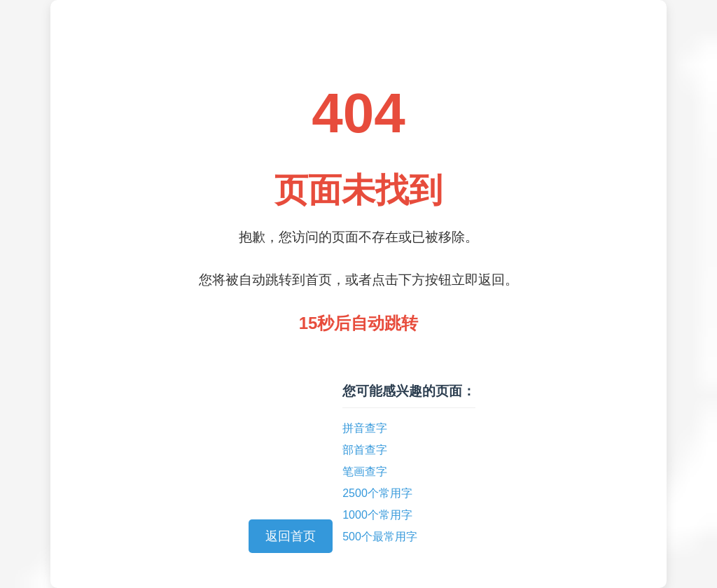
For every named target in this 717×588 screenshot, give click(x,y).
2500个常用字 (377, 493)
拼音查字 (365, 428)
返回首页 (291, 536)
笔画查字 (365, 471)
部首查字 (365, 450)
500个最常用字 (380, 537)
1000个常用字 (377, 515)
